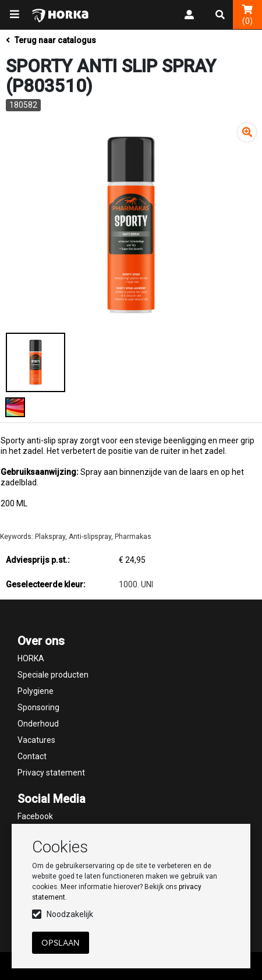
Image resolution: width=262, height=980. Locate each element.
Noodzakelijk (70, 914)
